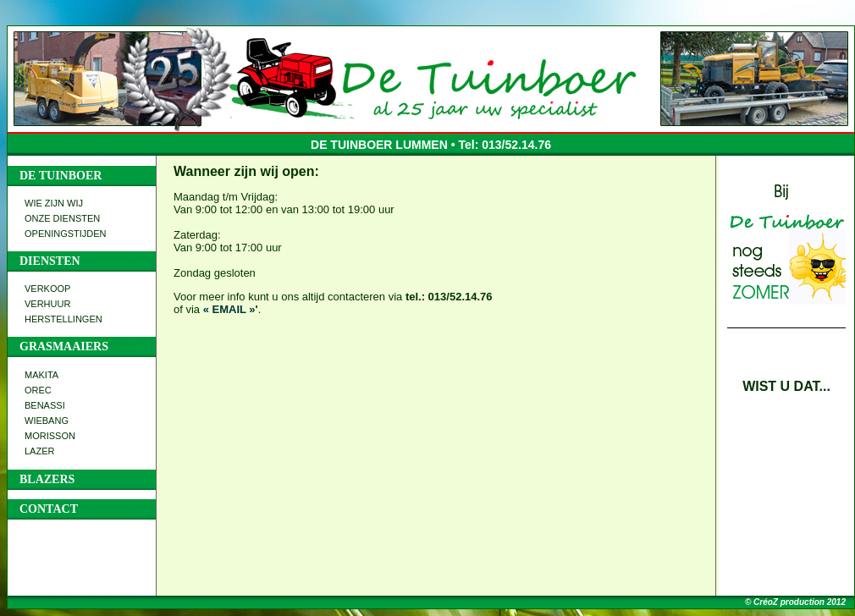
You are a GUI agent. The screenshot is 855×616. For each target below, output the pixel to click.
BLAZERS (47, 479)
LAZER (39, 451)
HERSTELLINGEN (63, 319)
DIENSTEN (50, 261)
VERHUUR (47, 304)
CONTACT (49, 509)
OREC (38, 390)
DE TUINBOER (61, 176)
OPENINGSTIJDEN (66, 234)
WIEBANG (47, 421)
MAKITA (41, 375)
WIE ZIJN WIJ (54, 203)
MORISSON (50, 436)
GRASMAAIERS (64, 346)
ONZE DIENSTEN (62, 218)
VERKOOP (47, 289)
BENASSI (45, 405)
